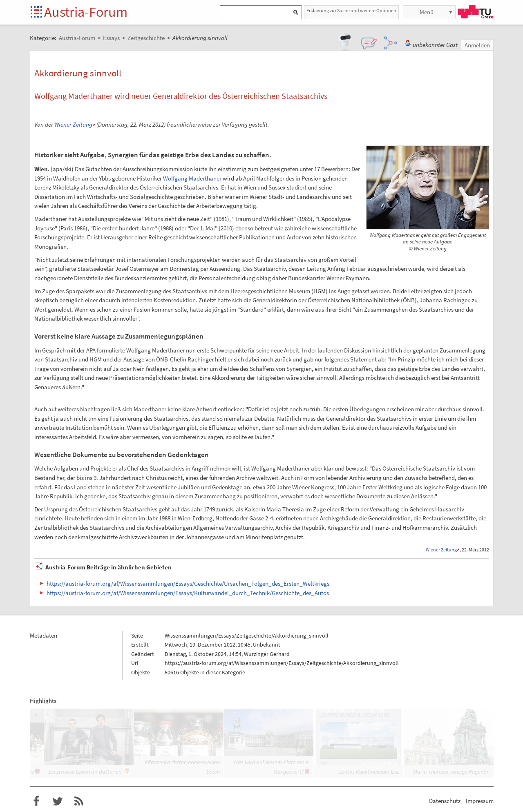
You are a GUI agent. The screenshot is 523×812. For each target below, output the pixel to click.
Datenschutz (445, 801)
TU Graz (476, 12)
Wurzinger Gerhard (267, 654)
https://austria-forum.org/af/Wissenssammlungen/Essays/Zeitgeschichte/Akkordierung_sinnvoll (282, 663)
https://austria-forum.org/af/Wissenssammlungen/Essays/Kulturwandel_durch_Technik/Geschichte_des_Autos (188, 593)
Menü (427, 12)
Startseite (37, 12)
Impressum (480, 801)
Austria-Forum (86, 12)
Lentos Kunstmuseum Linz (369, 772)
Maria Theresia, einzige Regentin (451, 772)
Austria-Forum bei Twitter (58, 801)
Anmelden (477, 45)
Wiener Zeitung (73, 124)
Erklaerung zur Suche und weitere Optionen (351, 10)
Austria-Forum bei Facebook (36, 801)
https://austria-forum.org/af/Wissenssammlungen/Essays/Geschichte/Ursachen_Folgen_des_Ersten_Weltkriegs (188, 583)
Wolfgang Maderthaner (192, 178)
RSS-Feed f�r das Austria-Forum (79, 801)
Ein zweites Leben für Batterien (85, 772)
